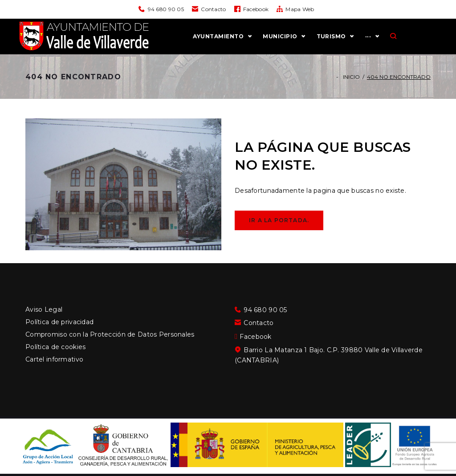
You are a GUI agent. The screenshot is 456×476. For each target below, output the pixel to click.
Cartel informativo (54, 359)
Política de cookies (55, 347)
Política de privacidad (59, 322)
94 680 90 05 (166, 9)
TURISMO (365, 43)
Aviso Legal (44, 309)
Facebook (256, 9)
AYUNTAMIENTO (252, 43)
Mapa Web (300, 9)
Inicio (351, 90)
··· (402, 43)
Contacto (213, 9)
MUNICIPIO (314, 43)
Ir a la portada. (279, 233)
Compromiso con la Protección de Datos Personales (110, 334)
